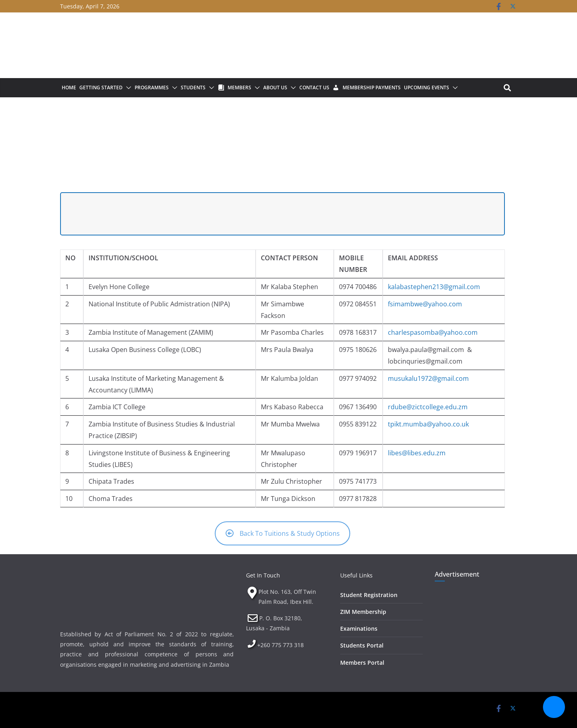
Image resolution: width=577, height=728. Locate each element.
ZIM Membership (363, 612)
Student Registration (369, 595)
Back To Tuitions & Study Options (283, 533)
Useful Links (356, 575)
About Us (275, 87)
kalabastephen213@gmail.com (434, 287)
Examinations (359, 628)
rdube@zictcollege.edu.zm (428, 407)
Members (239, 87)
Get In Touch (263, 575)
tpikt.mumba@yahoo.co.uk (428, 424)
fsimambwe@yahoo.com (425, 304)
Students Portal (362, 645)
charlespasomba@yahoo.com (433, 332)
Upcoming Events (427, 87)
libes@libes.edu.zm (417, 453)
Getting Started (101, 87)
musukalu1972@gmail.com (428, 378)
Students (193, 87)
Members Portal (362, 663)
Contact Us (314, 87)
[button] (127, 88)
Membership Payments (372, 87)
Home (69, 87)
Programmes (152, 87)
